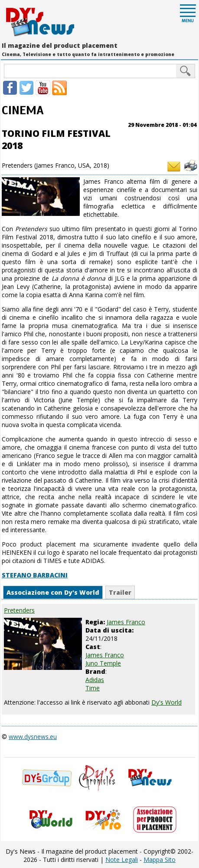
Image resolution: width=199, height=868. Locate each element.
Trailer (120, 592)
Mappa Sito (160, 860)
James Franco (105, 655)
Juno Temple (103, 663)
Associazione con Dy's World (53, 592)
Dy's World (166, 702)
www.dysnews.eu (33, 737)
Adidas (95, 680)
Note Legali (122, 860)
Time (93, 688)
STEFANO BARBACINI (35, 575)
